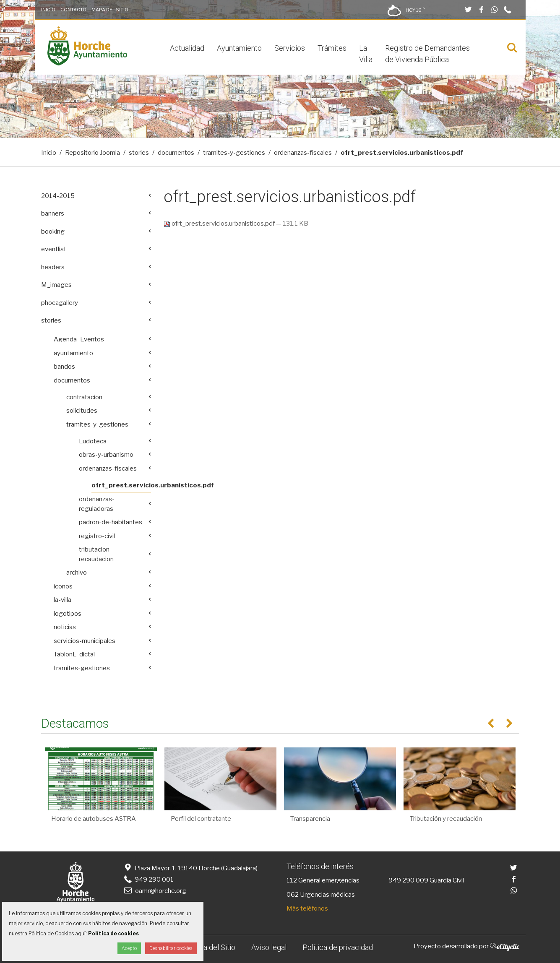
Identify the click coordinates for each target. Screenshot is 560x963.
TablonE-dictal (74, 654)
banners (53, 213)
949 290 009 (408, 880)
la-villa (63, 600)
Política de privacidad (338, 947)
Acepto (129, 948)
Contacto (73, 10)
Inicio (48, 10)
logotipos (68, 614)
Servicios (290, 48)
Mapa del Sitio (110, 10)
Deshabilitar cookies (171, 948)
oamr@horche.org (155, 891)
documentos (176, 153)
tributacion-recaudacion (96, 554)
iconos (63, 586)
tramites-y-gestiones (234, 153)
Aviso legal (269, 947)
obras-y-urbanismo (106, 455)
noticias (65, 627)
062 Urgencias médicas (321, 895)
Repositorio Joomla (92, 153)
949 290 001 (148, 880)
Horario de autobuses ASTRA (94, 819)
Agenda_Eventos (79, 339)
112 (292, 880)
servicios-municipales (85, 641)
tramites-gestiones (82, 668)
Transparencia (310, 819)
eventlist (54, 249)
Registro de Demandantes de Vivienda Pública (427, 54)
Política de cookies (113, 933)
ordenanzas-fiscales (303, 153)
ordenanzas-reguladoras (97, 504)
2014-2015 (58, 196)
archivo (77, 573)
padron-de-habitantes (111, 522)
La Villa (366, 54)
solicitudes (82, 411)
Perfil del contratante (201, 819)
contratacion (84, 397)
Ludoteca (93, 441)
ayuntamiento (73, 353)
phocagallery (60, 303)
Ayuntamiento (239, 48)
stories (139, 153)
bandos (64, 367)
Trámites (332, 48)
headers (53, 267)
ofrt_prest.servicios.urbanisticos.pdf (220, 224)
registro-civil (97, 536)
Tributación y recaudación (446, 819)
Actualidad (187, 48)
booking (53, 232)
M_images (56, 285)
